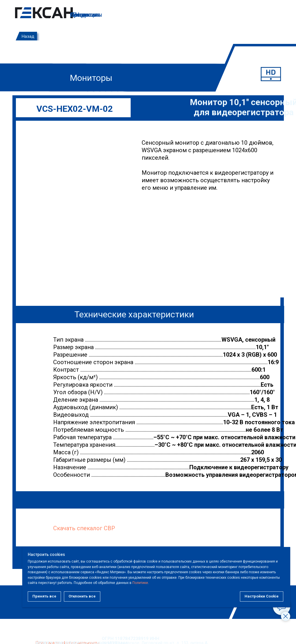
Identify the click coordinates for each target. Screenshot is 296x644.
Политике (164, 583)
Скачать (64, 528)
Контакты (84, 15)
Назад (28, 36)
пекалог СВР (98, 528)
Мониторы (91, 78)
